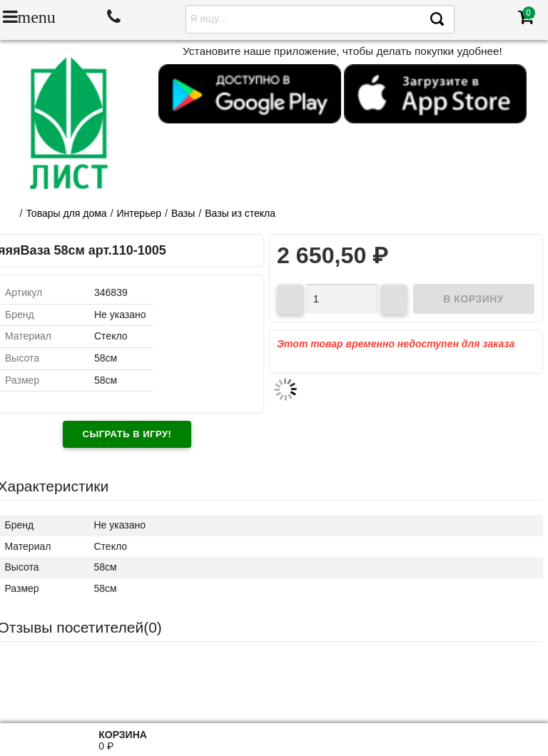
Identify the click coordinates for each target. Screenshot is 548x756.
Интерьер (139, 213)
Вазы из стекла (240, 213)
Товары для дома (66, 213)
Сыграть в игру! (127, 434)
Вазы (183, 213)
